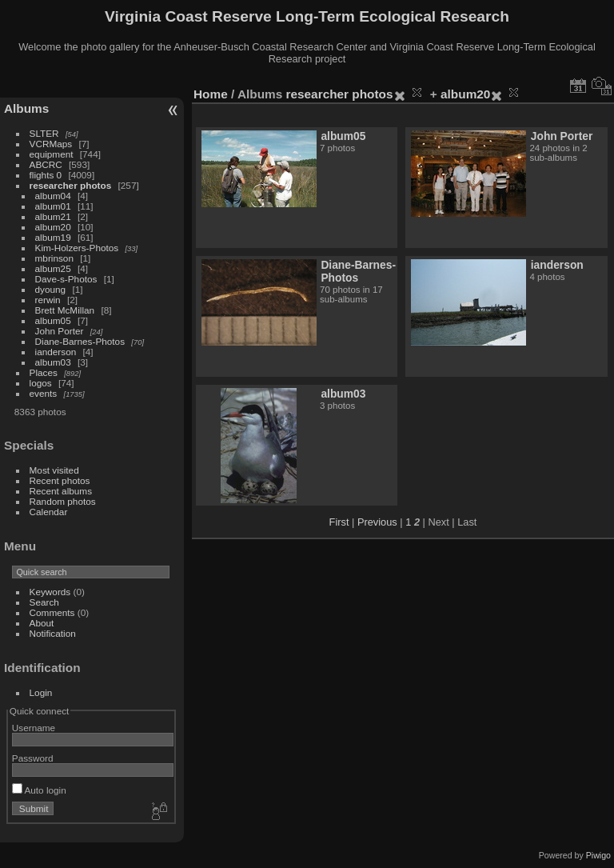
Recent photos (60, 480)
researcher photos (71, 185)
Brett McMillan (65, 310)
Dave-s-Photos (66, 279)
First (339, 522)
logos (41, 383)
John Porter (60, 331)
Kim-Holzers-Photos (77, 248)
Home (211, 94)
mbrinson (54, 258)
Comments (52, 612)
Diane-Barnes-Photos (80, 341)
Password (33, 758)
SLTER (44, 133)
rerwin (48, 300)
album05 (53, 320)
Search (44, 602)
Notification (53, 633)
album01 (53, 206)
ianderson (56, 352)
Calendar (49, 512)
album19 (53, 237)
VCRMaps (51, 144)
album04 (53, 196)
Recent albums (61, 491)
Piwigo (598, 855)
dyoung (51, 289)
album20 (53, 227)
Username (34, 728)
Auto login (39, 790)
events (44, 393)
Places (44, 372)
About (42, 623)
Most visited (54, 470)
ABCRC (46, 164)
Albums (26, 108)
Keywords (50, 592)
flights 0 (46, 175)
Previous (377, 522)
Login (41, 692)
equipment (52, 154)
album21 (53, 216)
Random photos (63, 501)
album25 (53, 268)
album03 (53, 362)
